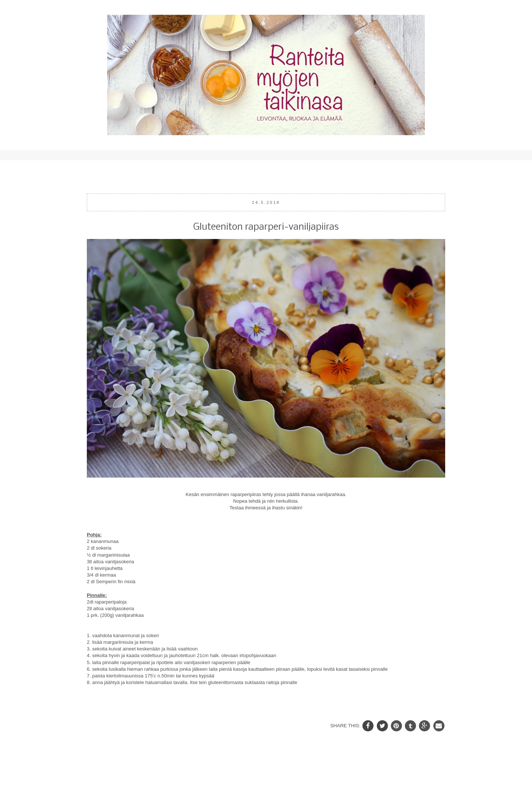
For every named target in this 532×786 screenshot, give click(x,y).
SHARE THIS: (346, 726)
